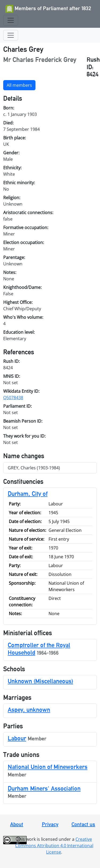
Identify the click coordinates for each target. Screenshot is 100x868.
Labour (17, 738)
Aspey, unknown (29, 710)
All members (19, 85)
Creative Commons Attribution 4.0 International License (54, 846)
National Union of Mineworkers (48, 767)
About (17, 824)
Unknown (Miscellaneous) (40, 681)
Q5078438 (13, 398)
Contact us (83, 824)
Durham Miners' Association (44, 788)
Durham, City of (28, 494)
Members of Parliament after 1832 (48, 9)
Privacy (50, 824)
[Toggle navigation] (11, 20)
